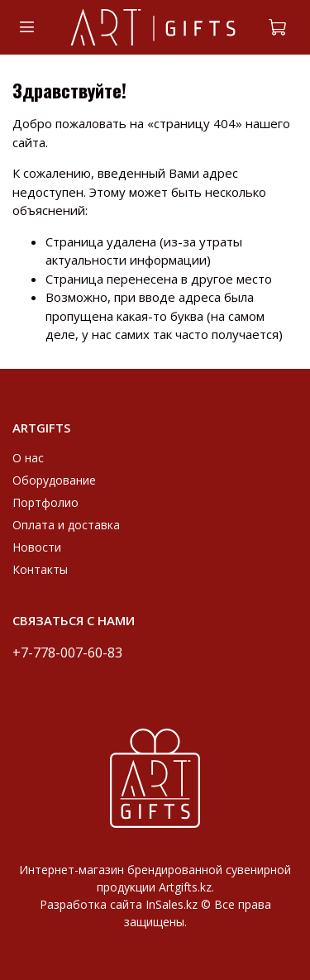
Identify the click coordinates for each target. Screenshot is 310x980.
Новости (37, 547)
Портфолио (45, 502)
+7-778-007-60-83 (67, 652)
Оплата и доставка (66, 525)
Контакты (40, 569)
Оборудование (54, 480)
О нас (28, 458)
